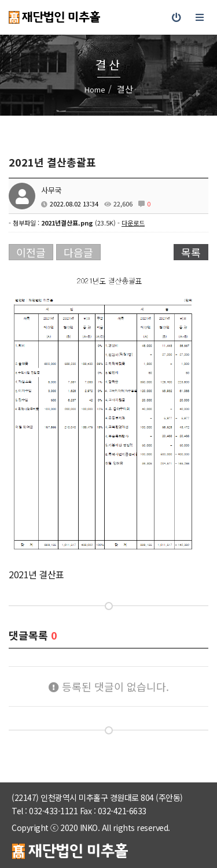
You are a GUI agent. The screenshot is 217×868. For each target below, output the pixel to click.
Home (95, 89)
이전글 (31, 252)
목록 (191, 252)
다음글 (78, 252)
